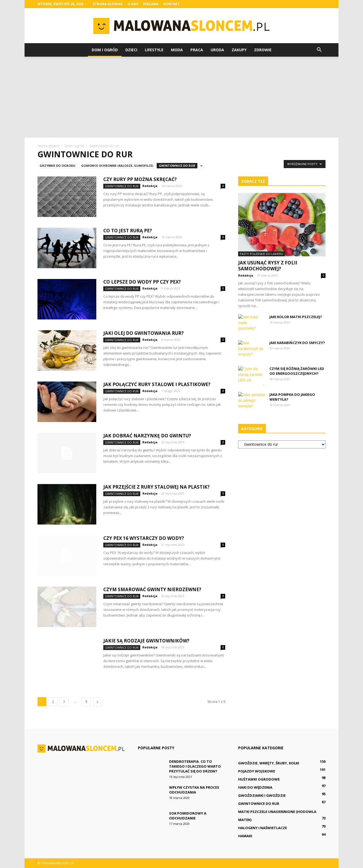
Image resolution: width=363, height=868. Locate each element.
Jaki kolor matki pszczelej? (296, 317)
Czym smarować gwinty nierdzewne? (152, 589)
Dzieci (131, 50)
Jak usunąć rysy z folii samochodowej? (268, 266)
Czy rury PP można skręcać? (140, 179)
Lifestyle (154, 50)
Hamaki (245, 836)
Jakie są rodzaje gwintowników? (146, 641)
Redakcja (150, 186)
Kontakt (172, 4)
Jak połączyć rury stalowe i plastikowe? (157, 384)
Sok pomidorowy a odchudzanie (188, 816)
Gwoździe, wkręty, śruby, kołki (269, 763)
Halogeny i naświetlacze (263, 828)
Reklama (151, 4)
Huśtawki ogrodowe (259, 779)
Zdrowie (263, 50)
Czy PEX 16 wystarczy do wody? (144, 538)
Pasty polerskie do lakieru (261, 254)
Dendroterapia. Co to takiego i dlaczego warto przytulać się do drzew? (195, 766)
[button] (319, 50)
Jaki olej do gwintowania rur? (143, 333)
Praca (197, 50)
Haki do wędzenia (255, 787)
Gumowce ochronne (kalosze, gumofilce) (117, 166)
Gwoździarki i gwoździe (262, 795)
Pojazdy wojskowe (257, 771)
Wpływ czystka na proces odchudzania (194, 790)
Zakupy (239, 50)
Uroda (217, 50)
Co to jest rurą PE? (128, 231)
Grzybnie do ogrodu (58, 166)
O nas (133, 4)
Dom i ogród (105, 50)
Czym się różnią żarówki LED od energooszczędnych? (297, 371)
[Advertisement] (181, 97)
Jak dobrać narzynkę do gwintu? (147, 436)
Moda (177, 50)
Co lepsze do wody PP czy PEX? (142, 282)
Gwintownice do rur (177, 166)
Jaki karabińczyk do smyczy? (297, 343)
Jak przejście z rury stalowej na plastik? (156, 487)
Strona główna (108, 4)
